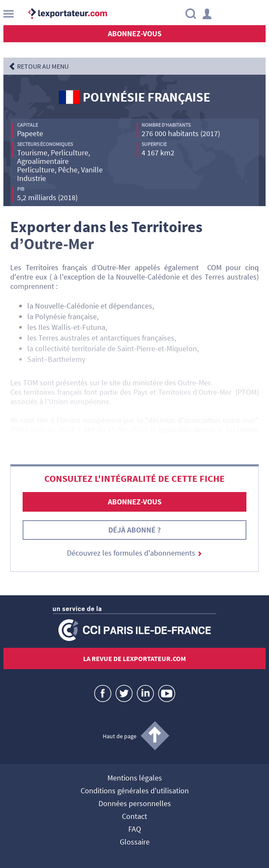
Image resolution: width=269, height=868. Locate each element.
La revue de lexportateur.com (134, 658)
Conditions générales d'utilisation (135, 791)
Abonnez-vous (135, 33)
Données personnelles (135, 804)
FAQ (135, 830)
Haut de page (120, 736)
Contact (134, 817)
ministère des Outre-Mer (171, 383)
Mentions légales (135, 778)
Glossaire (135, 842)
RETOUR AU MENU (43, 66)
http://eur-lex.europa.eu (68, 439)
